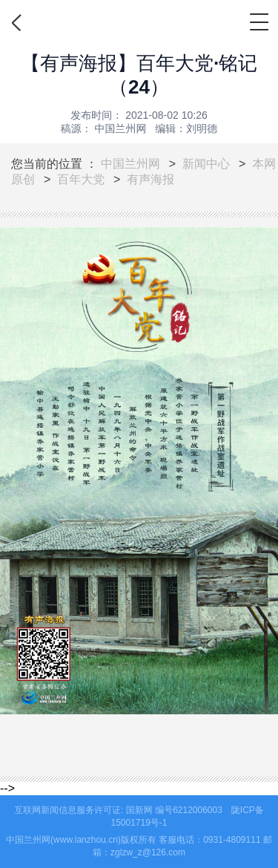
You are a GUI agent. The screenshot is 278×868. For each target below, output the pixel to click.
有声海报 (150, 179)
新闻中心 (206, 164)
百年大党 (81, 179)
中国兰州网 (130, 164)
